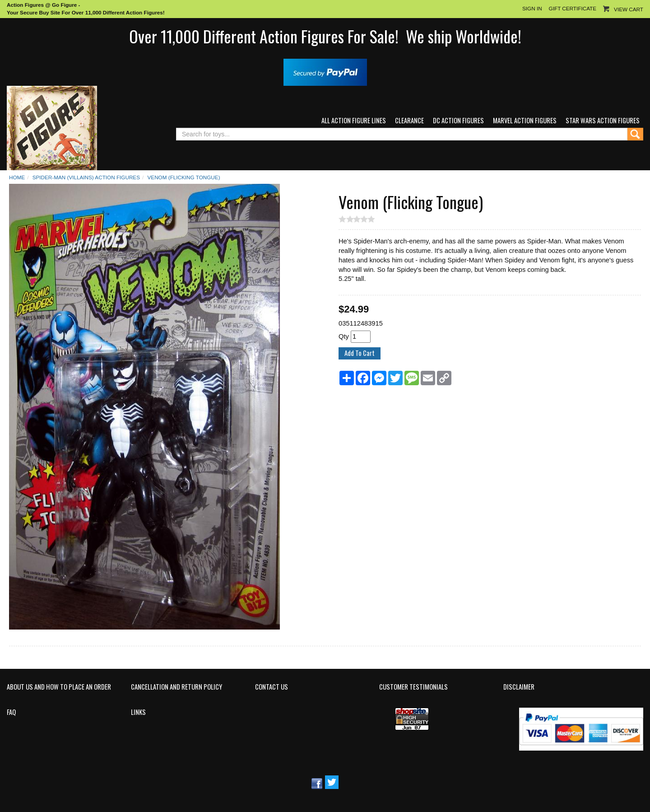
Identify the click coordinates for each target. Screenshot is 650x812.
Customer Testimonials (413, 687)
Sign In (532, 8)
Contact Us (272, 687)
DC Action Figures (458, 120)
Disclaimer (519, 687)
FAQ (11, 712)
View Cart (629, 9)
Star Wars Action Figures (603, 120)
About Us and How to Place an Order (59, 687)
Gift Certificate (573, 8)
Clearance (409, 120)
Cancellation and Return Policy (176, 687)
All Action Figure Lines (354, 120)
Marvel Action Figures (525, 120)
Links (138, 712)
